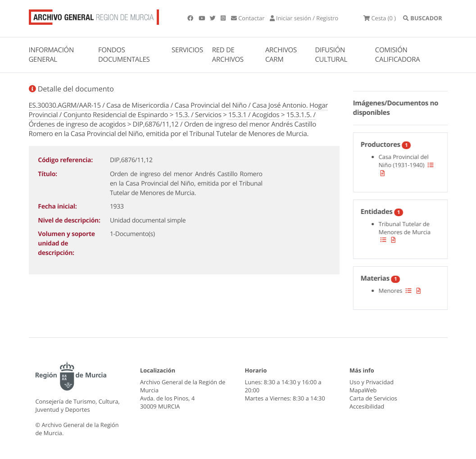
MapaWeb (363, 390)
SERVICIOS (187, 50)
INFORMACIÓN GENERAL (51, 55)
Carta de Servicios (373, 398)
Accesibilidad (367, 406)
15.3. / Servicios (198, 115)
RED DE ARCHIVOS (228, 55)
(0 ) (380, 18)
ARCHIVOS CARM (281, 55)
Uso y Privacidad (372, 382)
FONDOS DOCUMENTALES (124, 55)
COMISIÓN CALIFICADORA (398, 55)
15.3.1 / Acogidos (254, 115)
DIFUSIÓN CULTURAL (331, 55)
